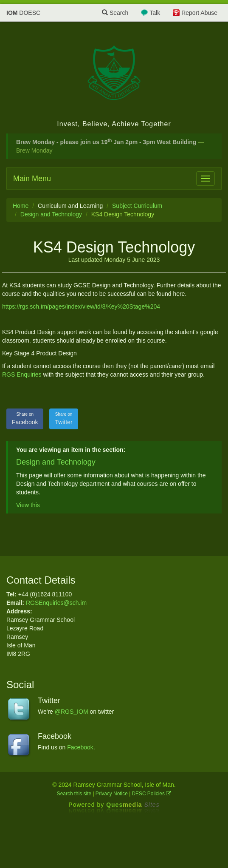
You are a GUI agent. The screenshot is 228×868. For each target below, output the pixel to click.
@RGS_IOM (72, 712)
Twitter (63, 418)
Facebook (25, 418)
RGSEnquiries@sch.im (56, 603)
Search (115, 13)
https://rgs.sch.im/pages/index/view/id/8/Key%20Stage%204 (81, 306)
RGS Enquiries (22, 374)
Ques (133, 805)
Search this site (74, 794)
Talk (155, 13)
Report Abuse (199, 13)
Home (21, 206)
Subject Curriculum (137, 206)
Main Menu (32, 179)
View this (28, 505)
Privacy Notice (112, 794)
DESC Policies (152, 794)
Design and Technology (51, 214)
